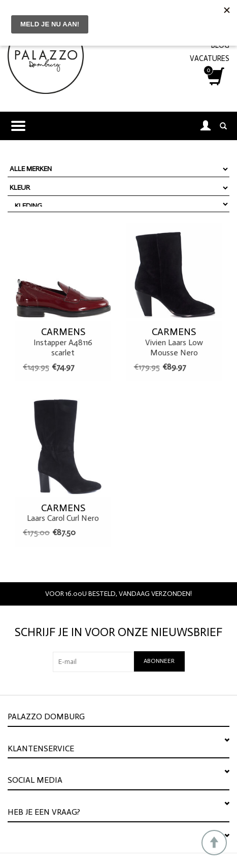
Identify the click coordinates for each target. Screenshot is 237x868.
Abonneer (159, 661)
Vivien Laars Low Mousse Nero (174, 342)
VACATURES (210, 58)
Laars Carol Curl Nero (63, 513)
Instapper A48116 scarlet (63, 342)
